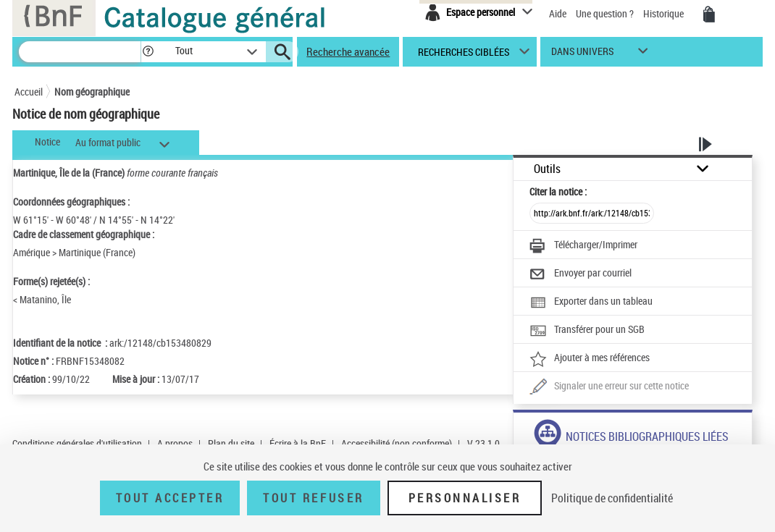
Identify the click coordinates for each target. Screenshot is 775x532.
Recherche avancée (348, 51)
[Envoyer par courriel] (581, 274)
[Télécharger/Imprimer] (583, 246)
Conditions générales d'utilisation (77, 443)
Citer (558, 191)
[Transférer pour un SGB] (587, 331)
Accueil (29, 92)
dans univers (582, 55)
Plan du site (231, 443)
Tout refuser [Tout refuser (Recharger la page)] (313, 498)
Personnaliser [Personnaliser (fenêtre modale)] (465, 498)
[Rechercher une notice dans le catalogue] (80, 52)
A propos (175, 443)
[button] (148, 52)
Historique (665, 13)
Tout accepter (170, 498)
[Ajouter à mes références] (590, 359)
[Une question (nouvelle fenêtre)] (609, 387)
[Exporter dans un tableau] (591, 303)
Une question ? (606, 13)
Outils (547, 169)
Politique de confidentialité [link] (612, 498)
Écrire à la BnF (298, 443)
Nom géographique (92, 92)
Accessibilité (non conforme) (397, 443)
